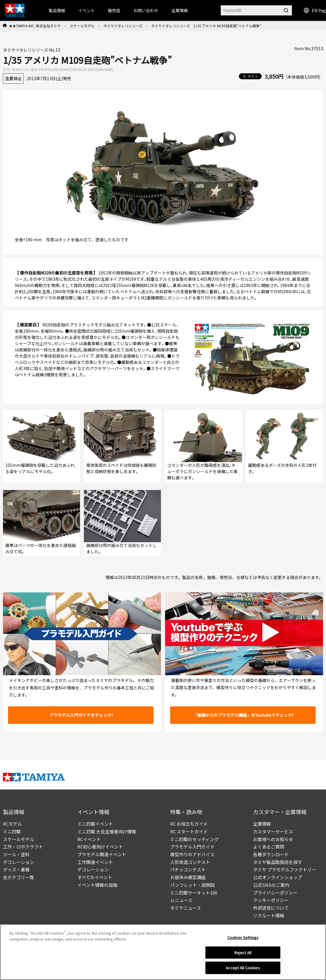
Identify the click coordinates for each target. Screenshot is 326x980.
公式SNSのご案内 (271, 885)
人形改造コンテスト (190, 862)
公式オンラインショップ (278, 877)
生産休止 (13, 78)
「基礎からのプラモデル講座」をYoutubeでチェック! (243, 715)
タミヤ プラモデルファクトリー (285, 869)
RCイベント (89, 839)
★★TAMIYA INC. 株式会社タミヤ (35, 26)
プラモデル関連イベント (102, 854)
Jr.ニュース (181, 900)
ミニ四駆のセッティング (194, 839)
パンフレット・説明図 (192, 885)
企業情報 (262, 824)
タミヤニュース (186, 908)
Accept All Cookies (243, 970)
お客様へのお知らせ (273, 839)
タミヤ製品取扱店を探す (278, 862)
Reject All (243, 955)
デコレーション (19, 862)
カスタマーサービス (273, 831)
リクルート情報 (269, 915)
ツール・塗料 (16, 854)
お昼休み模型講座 (188, 877)
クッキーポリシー (271, 900)
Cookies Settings (243, 939)
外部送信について (271, 908)
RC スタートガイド (189, 831)
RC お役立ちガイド (189, 824)
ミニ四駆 (12, 831)
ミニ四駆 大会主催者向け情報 (107, 831)
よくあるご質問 (269, 847)
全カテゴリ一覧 (19, 877)
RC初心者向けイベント (100, 847)
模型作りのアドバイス (192, 854)
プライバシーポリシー (275, 893)
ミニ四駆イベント (95, 824)
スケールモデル (82, 26)
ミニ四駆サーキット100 (194, 893)
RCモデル (12, 824)
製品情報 (57, 10)
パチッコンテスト (188, 869)
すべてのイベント (95, 877)
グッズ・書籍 (16, 869)
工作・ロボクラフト (23, 847)
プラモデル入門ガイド (192, 847)
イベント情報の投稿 (97, 885)
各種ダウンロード (271, 854)
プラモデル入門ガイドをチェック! (81, 715)
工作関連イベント (95, 862)
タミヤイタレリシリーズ (123, 26)
